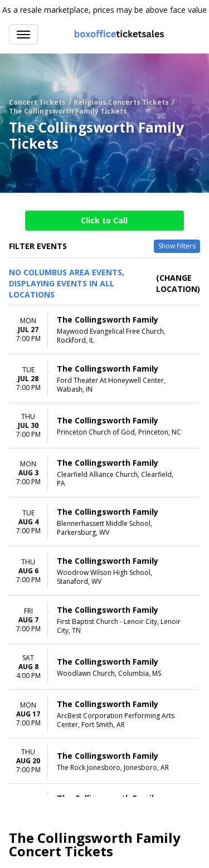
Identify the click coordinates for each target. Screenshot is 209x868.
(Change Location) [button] (178, 283)
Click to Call (104, 220)
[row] (104, 330)
